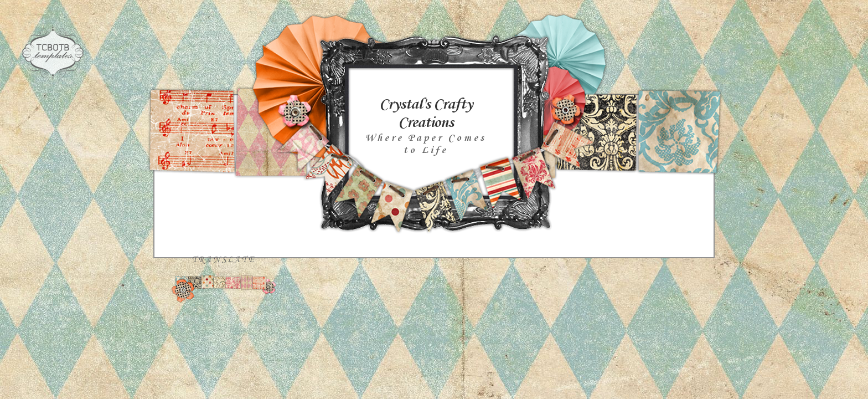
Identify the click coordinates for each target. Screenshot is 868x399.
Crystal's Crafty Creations (426, 114)
